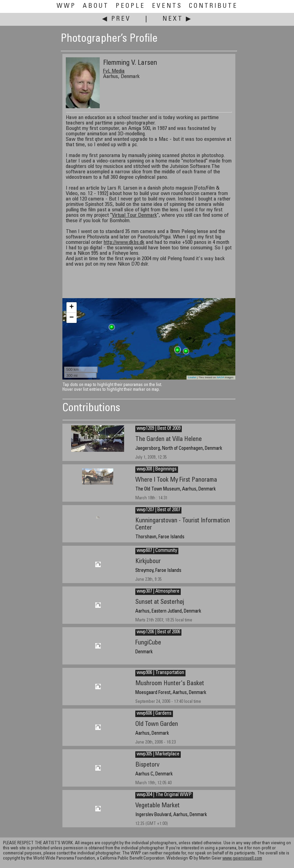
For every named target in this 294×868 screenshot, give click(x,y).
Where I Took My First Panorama (176, 480)
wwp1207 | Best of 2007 (158, 510)
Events (167, 6)
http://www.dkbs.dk (124, 243)
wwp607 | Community (157, 551)
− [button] (71, 318)
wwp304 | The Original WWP (164, 795)
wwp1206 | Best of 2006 (158, 632)
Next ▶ (177, 19)
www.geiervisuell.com (242, 859)
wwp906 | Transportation (160, 673)
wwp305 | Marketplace (158, 754)
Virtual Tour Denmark (134, 215)
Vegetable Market (158, 806)
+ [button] (71, 307)
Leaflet (192, 377)
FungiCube (148, 643)
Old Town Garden (157, 724)
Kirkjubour (148, 562)
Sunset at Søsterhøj (160, 602)
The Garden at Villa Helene (169, 439)
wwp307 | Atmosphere (158, 592)
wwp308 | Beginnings (157, 469)
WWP (66, 6)
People (130, 6)
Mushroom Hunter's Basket (170, 684)
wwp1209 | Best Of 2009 (159, 429)
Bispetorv (147, 765)
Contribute (213, 6)
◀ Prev (116, 19)
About (96, 6)
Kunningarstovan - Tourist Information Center (183, 524)
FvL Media (114, 71)
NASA (220, 377)
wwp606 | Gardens (154, 714)
